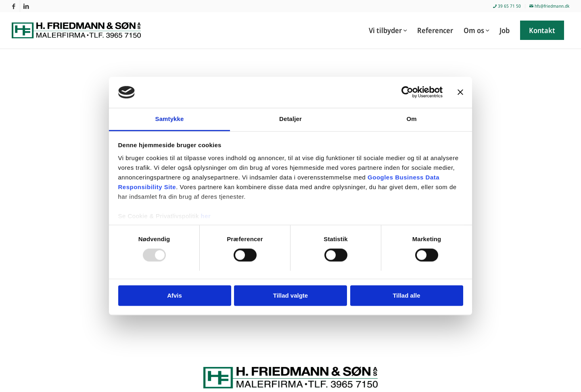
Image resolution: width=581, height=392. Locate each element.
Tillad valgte (290, 295)
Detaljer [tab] (290, 119)
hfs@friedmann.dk (549, 6)
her (206, 216)
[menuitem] (507, 6)
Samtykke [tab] (170, 119)
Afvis (175, 295)
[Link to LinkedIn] (26, 6)
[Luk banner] (460, 92)
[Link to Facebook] (14, 6)
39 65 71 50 (507, 6)
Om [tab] (411, 119)
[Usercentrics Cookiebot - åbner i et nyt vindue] (407, 92)
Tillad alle (406, 295)
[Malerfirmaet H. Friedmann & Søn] (81, 30)
